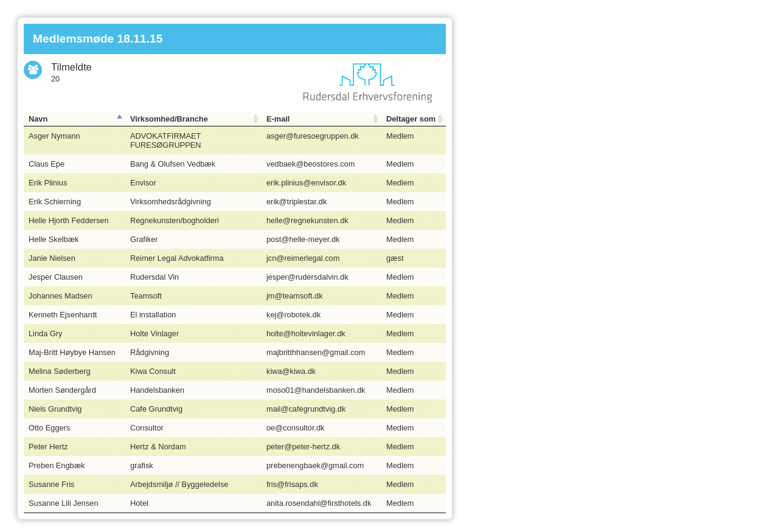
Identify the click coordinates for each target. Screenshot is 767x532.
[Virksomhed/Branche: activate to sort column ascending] (193, 119)
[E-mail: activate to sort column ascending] (321, 119)
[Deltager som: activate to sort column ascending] (414, 119)
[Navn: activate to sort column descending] (75, 119)
